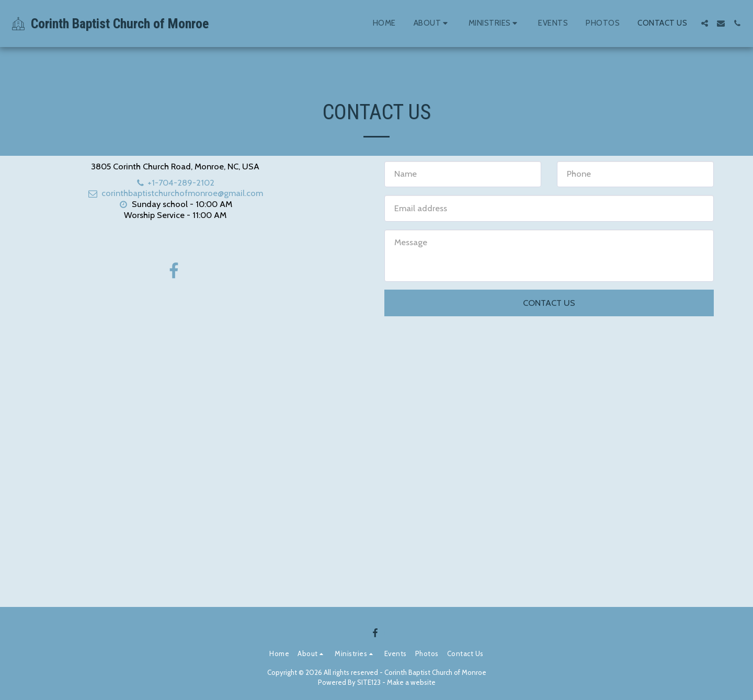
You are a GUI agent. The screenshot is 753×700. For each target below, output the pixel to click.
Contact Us (549, 303)
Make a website (411, 682)
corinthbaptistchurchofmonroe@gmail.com (175, 193)
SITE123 (369, 682)
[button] (432, 24)
